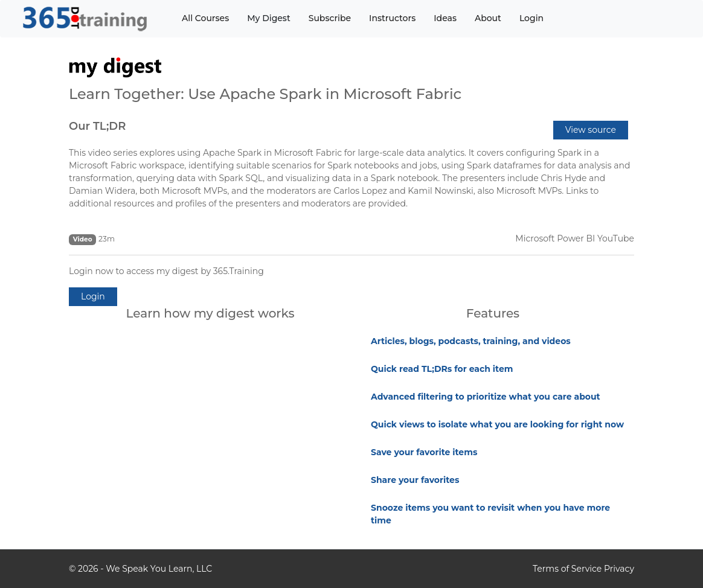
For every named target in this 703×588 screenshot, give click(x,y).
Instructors (392, 18)
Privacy (619, 569)
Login (531, 18)
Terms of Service (567, 569)
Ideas (445, 18)
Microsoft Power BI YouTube (575, 238)
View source (591, 130)
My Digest (268, 18)
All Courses (205, 18)
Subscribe (330, 18)
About (488, 18)
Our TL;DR (97, 126)
